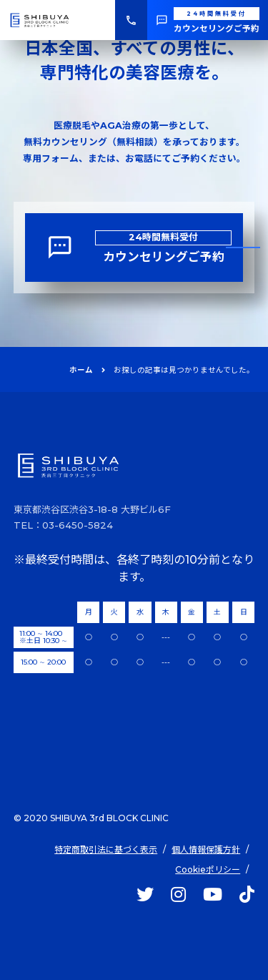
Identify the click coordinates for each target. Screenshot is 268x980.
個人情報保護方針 (206, 849)
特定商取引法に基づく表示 (106, 849)
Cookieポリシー (208, 869)
